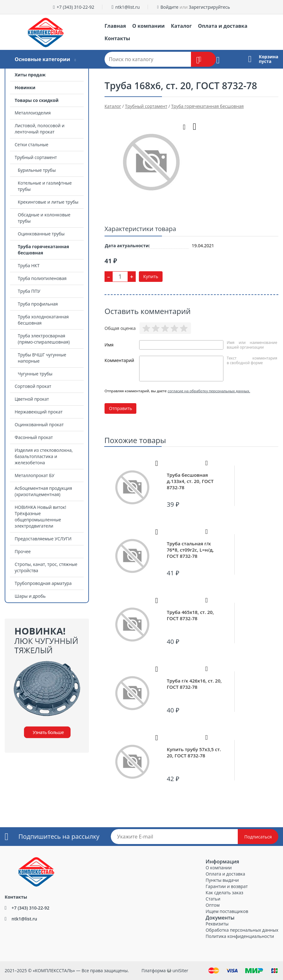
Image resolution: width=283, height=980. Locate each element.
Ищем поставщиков (227, 911)
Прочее (23, 551)
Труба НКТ (29, 266)
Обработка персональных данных (242, 930)
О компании (149, 26)
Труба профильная (38, 304)
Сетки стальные (32, 145)
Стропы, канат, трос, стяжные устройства (46, 567)
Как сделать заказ (224, 893)
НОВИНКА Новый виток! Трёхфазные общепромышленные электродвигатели (40, 517)
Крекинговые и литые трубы (48, 202)
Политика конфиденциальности (240, 936)
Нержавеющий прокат (39, 412)
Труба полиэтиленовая (42, 278)
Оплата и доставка (223, 26)
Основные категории (42, 59)
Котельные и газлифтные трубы (45, 186)
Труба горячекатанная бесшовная (43, 250)
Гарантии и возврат (227, 886)
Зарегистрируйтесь (209, 7)
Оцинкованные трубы (41, 234)
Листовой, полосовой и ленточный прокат (40, 129)
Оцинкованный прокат (39, 425)
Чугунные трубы (35, 374)
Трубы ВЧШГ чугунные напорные (42, 358)
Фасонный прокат (34, 437)
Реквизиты (217, 924)
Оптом (213, 905)
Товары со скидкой (37, 100)
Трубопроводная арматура (43, 583)
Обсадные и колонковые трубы (44, 218)
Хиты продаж (30, 75)
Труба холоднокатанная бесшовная (43, 320)
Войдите (169, 7)
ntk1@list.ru (128, 7)
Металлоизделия (33, 113)
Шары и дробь (30, 596)
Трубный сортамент (36, 157)
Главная (115, 26)
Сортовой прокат (33, 386)
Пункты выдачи (222, 880)
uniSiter (181, 970)
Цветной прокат (32, 399)
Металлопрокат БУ (34, 475)
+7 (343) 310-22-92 (75, 7)
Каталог (181, 26)
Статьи (213, 899)
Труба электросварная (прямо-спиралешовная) (44, 339)
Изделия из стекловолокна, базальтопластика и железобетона (44, 456)
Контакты (117, 38)
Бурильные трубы (37, 170)
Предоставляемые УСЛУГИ (43, 539)
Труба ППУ (29, 291)
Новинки (25, 87)
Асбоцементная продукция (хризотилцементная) (43, 491)
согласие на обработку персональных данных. (209, 391)
